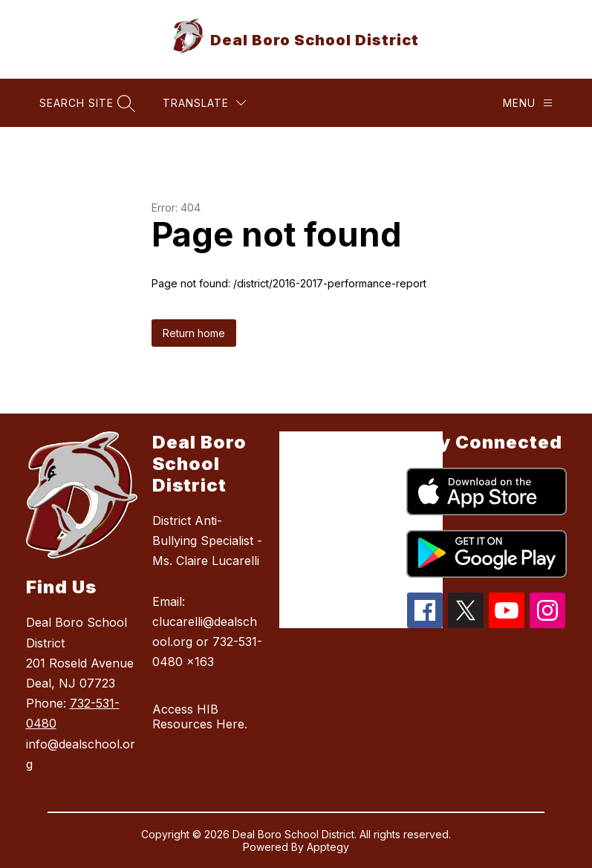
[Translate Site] (204, 103)
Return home (194, 333)
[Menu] (528, 103)
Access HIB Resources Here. (200, 717)
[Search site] (85, 103)
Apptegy (328, 847)
